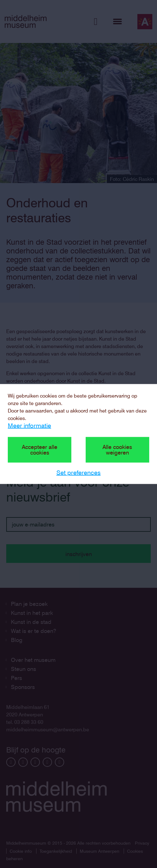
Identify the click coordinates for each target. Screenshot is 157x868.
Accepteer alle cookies (40, 450)
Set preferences (78, 473)
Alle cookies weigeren (117, 450)
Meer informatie (29, 426)
